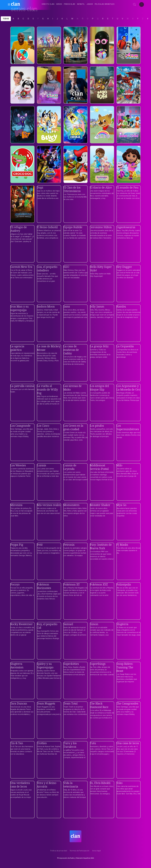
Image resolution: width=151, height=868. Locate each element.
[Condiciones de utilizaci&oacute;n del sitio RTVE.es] (96, 851)
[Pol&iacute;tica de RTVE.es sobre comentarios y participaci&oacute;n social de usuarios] (80, 851)
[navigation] (78, 4)
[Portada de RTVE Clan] (75, 836)
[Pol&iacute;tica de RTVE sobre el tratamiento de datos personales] (59, 851)
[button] (8, 4)
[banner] (21, 4)
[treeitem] (48, 4)
